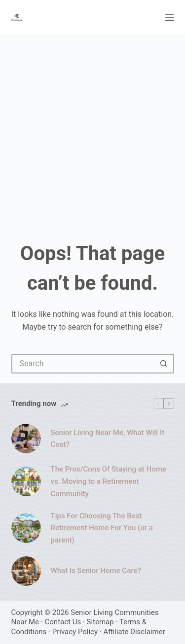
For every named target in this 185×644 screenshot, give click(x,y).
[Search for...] (83, 364)
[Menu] (170, 17)
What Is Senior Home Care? (96, 571)
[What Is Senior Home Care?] (26, 571)
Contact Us (63, 622)
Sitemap (100, 622)
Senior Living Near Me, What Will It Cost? (108, 439)
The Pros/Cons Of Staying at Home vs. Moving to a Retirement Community (109, 481)
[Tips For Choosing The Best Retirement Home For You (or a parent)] (26, 528)
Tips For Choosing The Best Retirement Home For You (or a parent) (102, 528)
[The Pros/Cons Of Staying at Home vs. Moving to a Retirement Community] (26, 481)
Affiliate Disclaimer (134, 632)
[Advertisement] (92, 132)
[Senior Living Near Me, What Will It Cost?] (26, 439)
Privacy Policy (75, 632)
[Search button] (164, 364)
